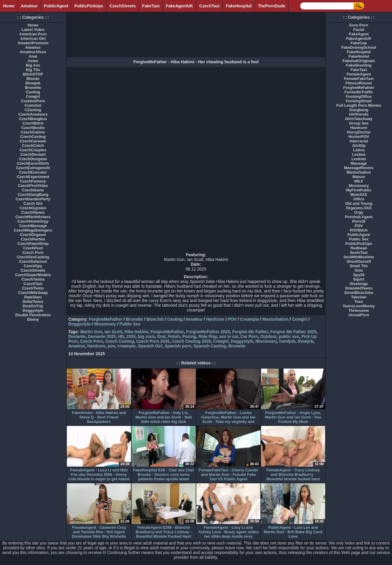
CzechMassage (33, 226)
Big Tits (33, 70)
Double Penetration (33, 315)
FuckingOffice (359, 96)
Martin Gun (91, 332)
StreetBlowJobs (359, 293)
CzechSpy (33, 266)
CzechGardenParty (33, 199)
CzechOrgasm (33, 235)
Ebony (33, 319)
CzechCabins (33, 132)
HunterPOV (359, 137)
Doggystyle (79, 324)
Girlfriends (359, 114)
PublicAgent (56, 6)
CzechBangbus (33, 119)
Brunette (135, 319)
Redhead (359, 248)
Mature (359, 177)
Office (359, 199)
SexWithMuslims (359, 257)
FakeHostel (359, 56)
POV (232, 319)
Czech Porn (92, 341)
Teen (359, 302)
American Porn (33, 34)
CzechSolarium (33, 261)
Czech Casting (119, 341)
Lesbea (359, 154)
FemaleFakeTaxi (359, 79)
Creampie (249, 319)
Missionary (105, 324)
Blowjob (33, 83)
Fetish (174, 336)
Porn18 (359, 221)
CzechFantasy (33, 181)
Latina (359, 150)
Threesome (359, 310)
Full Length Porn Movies (359, 105)
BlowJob (155, 319)
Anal (33, 56)
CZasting (33, 110)
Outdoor (268, 336)
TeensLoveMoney (359, 306)
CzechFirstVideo (33, 186)
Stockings (359, 284)
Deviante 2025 (102, 336)
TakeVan (359, 297)
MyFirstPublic (359, 190)
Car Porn (249, 336)
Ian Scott (113, 332)
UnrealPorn (359, 315)
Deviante (77, 336)
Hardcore (215, 319)
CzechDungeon (33, 159)
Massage (359, 163)
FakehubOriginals (359, 61)
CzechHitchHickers (33, 217)
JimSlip (359, 145)
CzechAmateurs (33, 114)
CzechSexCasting (33, 257)
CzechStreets (123, 6)
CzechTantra (33, 279)
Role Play (208, 336)
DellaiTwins (33, 302)
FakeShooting (359, 65)
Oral (161, 336)
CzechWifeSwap (33, 293)
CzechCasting (33, 137)
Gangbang (359, 110)
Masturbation (276, 319)
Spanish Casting (210, 346)
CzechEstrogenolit (33, 168)
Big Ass (33, 65)
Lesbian (359, 159)
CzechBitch (33, 123)
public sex (289, 336)
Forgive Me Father (250, 332)
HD (121, 336)
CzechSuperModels (33, 275)
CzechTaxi (209, 6)
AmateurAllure (33, 52)
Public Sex (130, 324)
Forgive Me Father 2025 (293, 332)
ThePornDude (271, 6)
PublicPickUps (89, 6)
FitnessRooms (359, 83)
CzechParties (33, 239)
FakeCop (359, 43)
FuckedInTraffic (359, 92)
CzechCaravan (33, 141)
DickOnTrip (33, 306)
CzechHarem (33, 212)
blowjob (305, 341)
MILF (359, 181)
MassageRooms (359, 168)
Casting (175, 319)
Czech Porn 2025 (153, 341)
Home (9, 6)
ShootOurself (359, 261)
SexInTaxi (359, 252)
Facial (359, 30)
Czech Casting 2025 (192, 341)
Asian (33, 61)
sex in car (229, 336)
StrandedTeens (359, 288)
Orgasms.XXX (359, 208)
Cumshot (33, 105)
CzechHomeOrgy (33, 221)
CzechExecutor (33, 172)
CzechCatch (33, 145)
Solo (359, 270)
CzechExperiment (33, 177)
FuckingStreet (359, 101)
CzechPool (33, 248)
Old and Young (359, 203)
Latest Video (33, 30)
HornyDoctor (359, 132)
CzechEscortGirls (33, 163)
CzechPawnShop (33, 244)
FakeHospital (239, 6)
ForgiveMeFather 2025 (208, 332)
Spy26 (359, 275)
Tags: (74, 332)
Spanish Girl (150, 346)
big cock (146, 336)
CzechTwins (33, 288)
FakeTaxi (151, 6)
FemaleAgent (359, 74)
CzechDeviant (33, 154)
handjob (287, 341)
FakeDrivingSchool (359, 47)
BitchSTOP (33, 74)
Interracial (359, 141)
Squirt (359, 279)
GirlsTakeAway (359, 119)
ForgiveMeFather (106, 319)
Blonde (33, 79)
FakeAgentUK (179, 6)
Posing (189, 336)
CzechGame (33, 190)
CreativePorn (33, 101)
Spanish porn (178, 346)
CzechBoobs (33, 128)
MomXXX (359, 195)
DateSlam (33, 297)
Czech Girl (33, 203)
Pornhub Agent (359, 217)
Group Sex (359, 123)
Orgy (359, 212)
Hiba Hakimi (136, 332)
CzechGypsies (33, 208)
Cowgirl (299, 319)
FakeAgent (359, 34)
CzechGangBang (33, 195)
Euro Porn (359, 25)
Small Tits (359, 266)
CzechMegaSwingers (33, 230)
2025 (131, 336)
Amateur (29, 6)
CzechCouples (33, 150)
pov (111, 346)
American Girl (33, 38)
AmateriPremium (33, 43)
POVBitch (359, 230)
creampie (126, 346)
